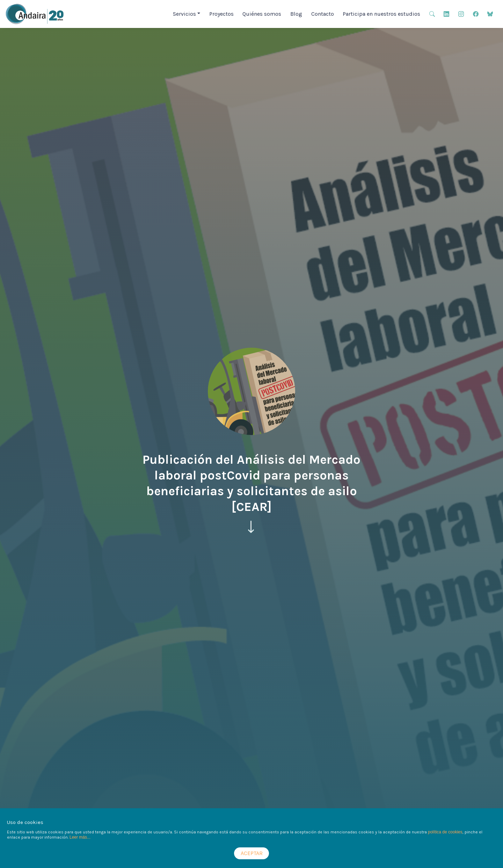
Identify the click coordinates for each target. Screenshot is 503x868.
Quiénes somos (262, 14)
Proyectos (221, 14)
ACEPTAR (252, 853)
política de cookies (445, 832)
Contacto (323, 14)
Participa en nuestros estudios (381, 14)
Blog (296, 14)
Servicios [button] (184, 14)
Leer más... (80, 837)
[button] (432, 13)
